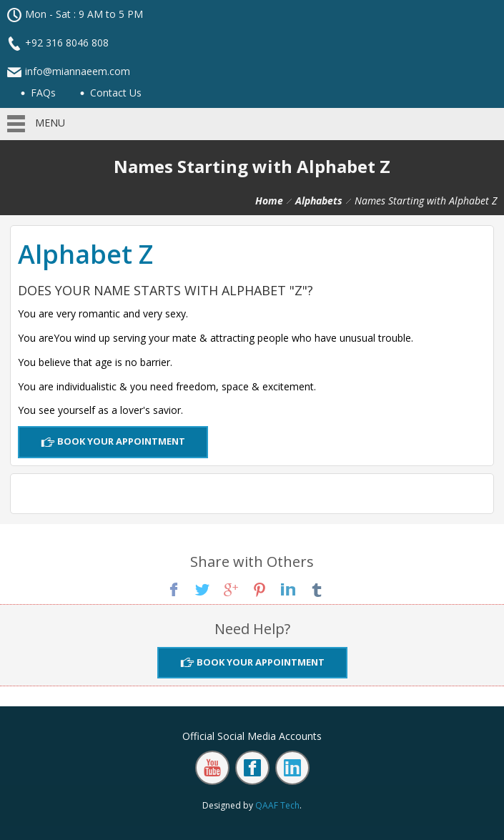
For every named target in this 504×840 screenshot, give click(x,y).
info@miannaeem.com (78, 71)
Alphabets (319, 201)
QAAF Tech (277, 805)
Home (269, 201)
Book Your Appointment (120, 441)
